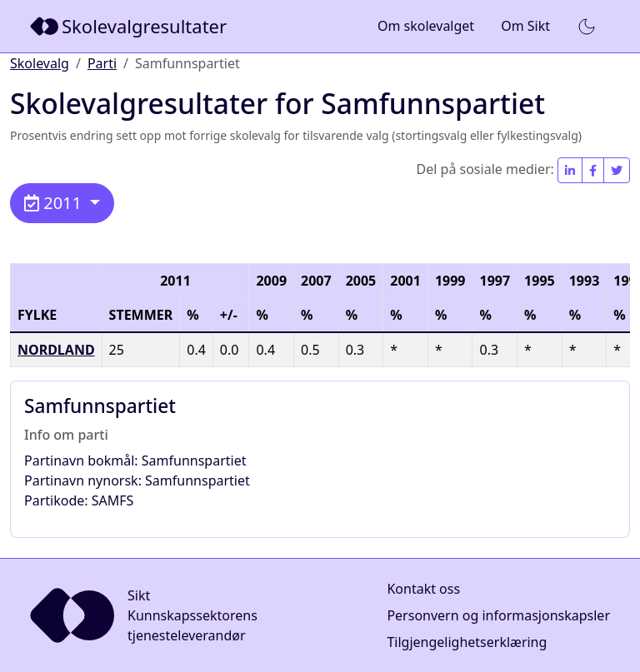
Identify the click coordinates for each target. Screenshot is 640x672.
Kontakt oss (423, 589)
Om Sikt (525, 26)
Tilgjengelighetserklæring (467, 642)
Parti (102, 63)
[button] (587, 27)
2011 (55, 203)
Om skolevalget (426, 26)
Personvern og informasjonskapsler (498, 615)
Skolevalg (40, 63)
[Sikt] (130, 26)
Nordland (56, 350)
